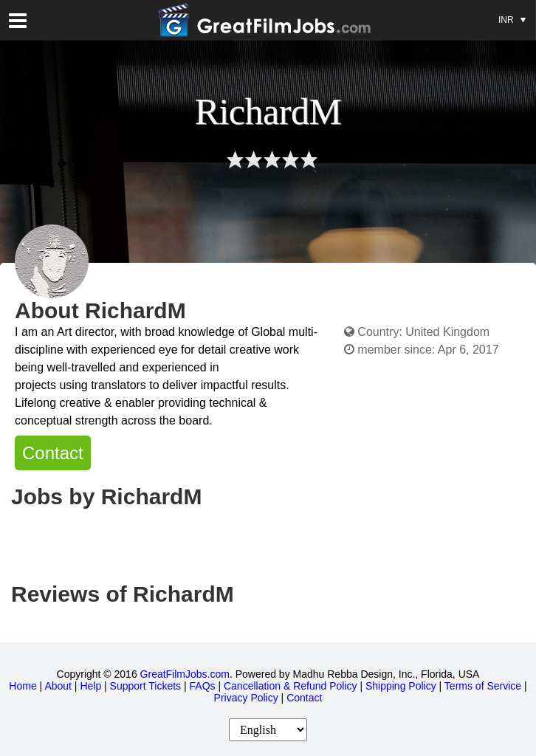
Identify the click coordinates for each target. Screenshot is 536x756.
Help (90, 686)
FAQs (203, 686)
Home (23, 686)
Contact (53, 453)
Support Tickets (146, 686)
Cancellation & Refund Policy (291, 686)
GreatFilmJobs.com (185, 674)
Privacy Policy (246, 698)
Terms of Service (483, 686)
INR (512, 13)
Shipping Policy (401, 686)
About (58, 686)
